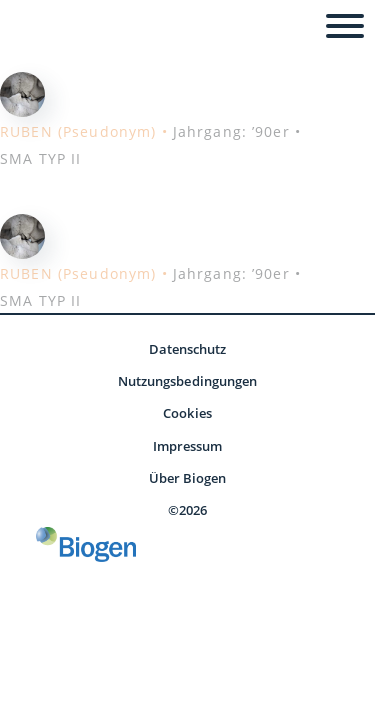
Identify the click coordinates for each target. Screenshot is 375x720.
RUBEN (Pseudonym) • (84, 131)
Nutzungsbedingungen (187, 381)
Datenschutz (188, 349)
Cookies (187, 413)
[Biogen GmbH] (86, 544)
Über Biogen (188, 478)
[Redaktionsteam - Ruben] (22, 92)
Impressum (188, 446)
